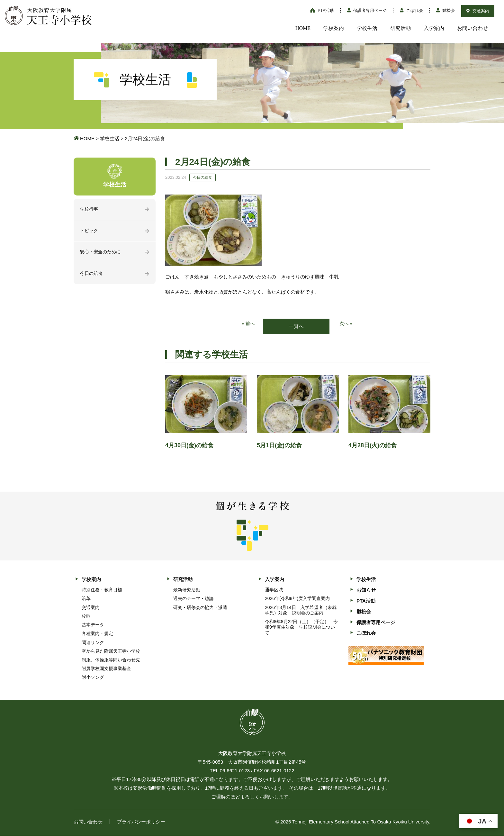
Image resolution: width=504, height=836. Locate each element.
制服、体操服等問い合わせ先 (111, 660)
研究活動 (401, 28)
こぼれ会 (411, 10)
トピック (90, 231)
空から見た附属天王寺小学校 (111, 651)
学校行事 (90, 209)
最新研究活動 (187, 590)
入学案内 (434, 28)
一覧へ (296, 327)
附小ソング (93, 678)
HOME (303, 28)
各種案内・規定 (97, 634)
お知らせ (366, 591)
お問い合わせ (473, 28)
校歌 (86, 616)
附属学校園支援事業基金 (106, 669)
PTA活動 (322, 10)
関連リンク (93, 643)
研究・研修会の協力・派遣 (200, 608)
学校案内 (334, 28)
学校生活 (367, 28)
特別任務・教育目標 (102, 590)
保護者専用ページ (367, 10)
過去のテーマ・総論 (194, 599)
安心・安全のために (102, 253)
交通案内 (478, 11)
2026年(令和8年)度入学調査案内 (297, 599)
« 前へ (248, 324)
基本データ (93, 625)
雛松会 (446, 10)
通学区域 (274, 590)
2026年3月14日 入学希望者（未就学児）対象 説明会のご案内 (301, 610)
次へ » (346, 324)
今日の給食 (92, 275)
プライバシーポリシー (141, 822)
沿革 (86, 599)
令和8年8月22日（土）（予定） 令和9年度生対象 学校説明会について (301, 628)
